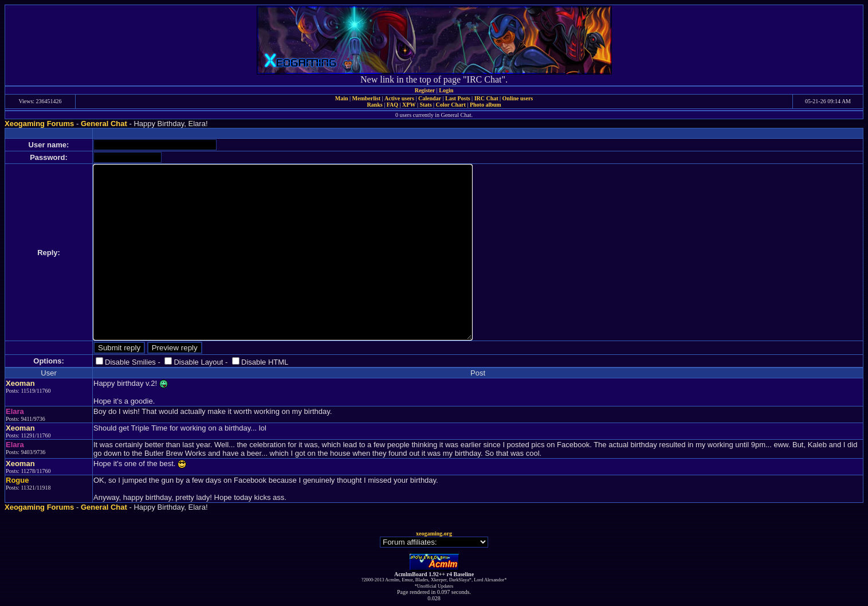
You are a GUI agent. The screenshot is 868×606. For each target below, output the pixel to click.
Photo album (486, 105)
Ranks (374, 105)
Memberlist (366, 98)
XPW (409, 105)
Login (446, 90)
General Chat (104, 124)
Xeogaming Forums (39, 124)
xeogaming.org (434, 533)
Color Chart (451, 105)
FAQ (392, 105)
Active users (399, 98)
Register (425, 90)
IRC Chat (486, 98)
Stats (425, 105)
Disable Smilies (130, 362)
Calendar (430, 98)
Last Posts (458, 98)
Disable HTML (265, 362)
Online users (518, 98)
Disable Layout (198, 362)
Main (342, 98)
